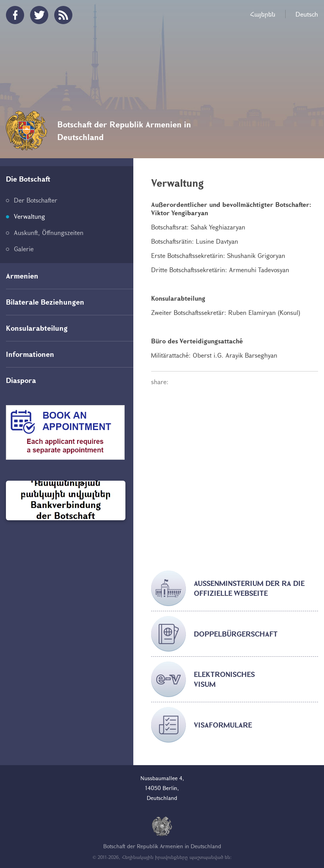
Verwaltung (29, 216)
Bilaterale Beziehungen (45, 302)
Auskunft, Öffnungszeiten (49, 232)
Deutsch (307, 14)
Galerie (24, 249)
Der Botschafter (36, 200)
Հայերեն (263, 14)
